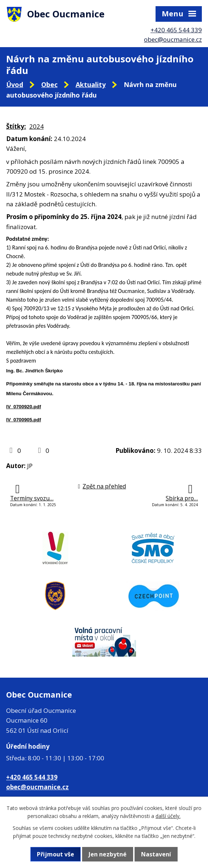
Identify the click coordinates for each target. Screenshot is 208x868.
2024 (37, 126)
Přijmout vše (56, 854)
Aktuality (91, 84)
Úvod (15, 84)
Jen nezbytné (108, 854)
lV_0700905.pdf (24, 420)
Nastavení (156, 854)
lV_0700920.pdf (24, 407)
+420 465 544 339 (176, 30)
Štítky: (16, 126)
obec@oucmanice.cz (173, 39)
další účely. (168, 816)
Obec (49, 84)
